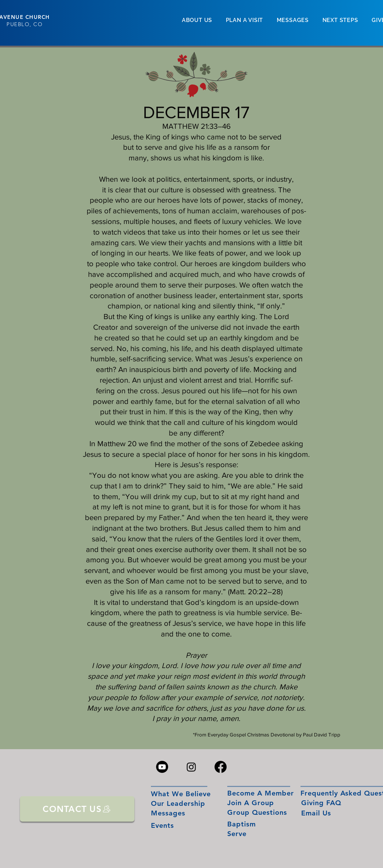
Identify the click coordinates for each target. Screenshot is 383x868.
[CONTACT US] (77, 809)
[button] (197, 20)
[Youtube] (162, 767)
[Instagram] (191, 767)
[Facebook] (221, 767)
